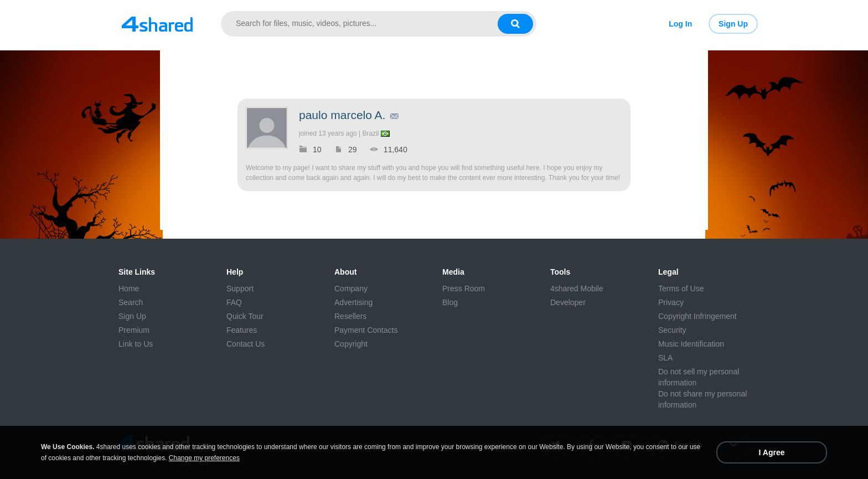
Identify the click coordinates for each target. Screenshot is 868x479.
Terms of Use (681, 289)
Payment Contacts (366, 330)
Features (242, 330)
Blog (450, 302)
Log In (680, 24)
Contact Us (246, 344)
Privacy (671, 302)
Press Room (464, 289)
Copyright (351, 344)
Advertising (353, 302)
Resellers (350, 316)
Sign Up (733, 24)
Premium (134, 330)
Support (240, 289)
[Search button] (515, 24)
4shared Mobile (577, 289)
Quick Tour (245, 316)
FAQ (234, 302)
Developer (568, 302)
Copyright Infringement (697, 316)
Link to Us (136, 344)
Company (351, 289)
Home (129, 289)
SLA (665, 358)
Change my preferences (204, 458)
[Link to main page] (157, 24)
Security (672, 330)
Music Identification (691, 344)
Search (131, 302)
